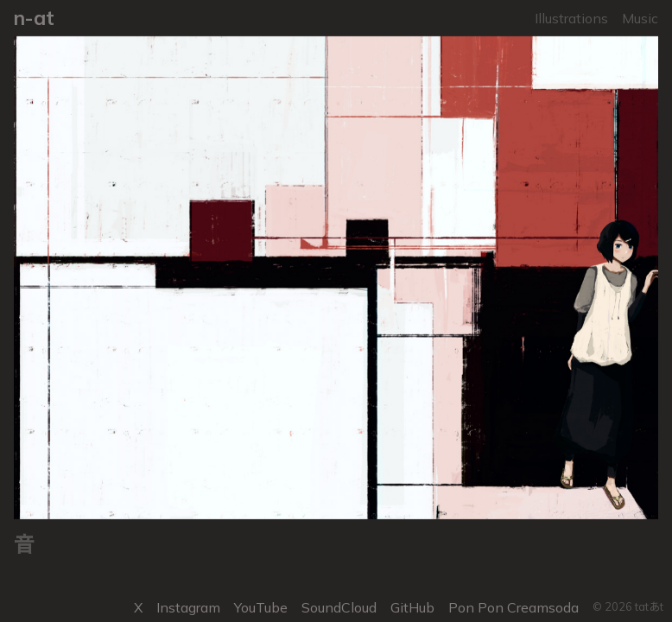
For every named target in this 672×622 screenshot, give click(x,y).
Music (640, 18)
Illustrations (571, 18)
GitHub (412, 607)
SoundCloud (339, 607)
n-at (34, 18)
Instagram (188, 607)
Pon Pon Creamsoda (514, 607)
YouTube (261, 607)
